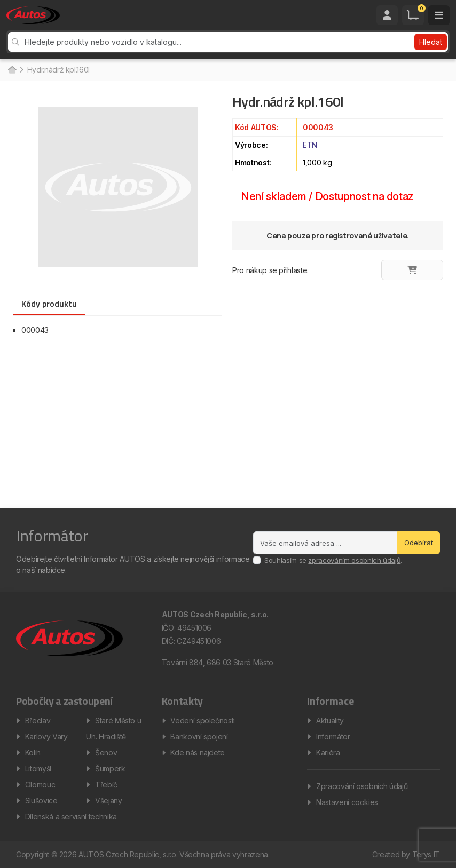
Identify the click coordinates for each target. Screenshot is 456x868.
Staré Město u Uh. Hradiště (113, 728)
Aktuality (330, 720)
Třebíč (106, 785)
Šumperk (110, 769)
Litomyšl (38, 769)
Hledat (431, 42)
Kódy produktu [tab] (49, 304)
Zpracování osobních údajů (362, 786)
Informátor (333, 736)
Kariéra (328, 752)
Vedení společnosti (203, 720)
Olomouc (40, 785)
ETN (310, 145)
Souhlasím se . (333, 560)
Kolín (33, 752)
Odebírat (419, 543)
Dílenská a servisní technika (71, 817)
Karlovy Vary (46, 736)
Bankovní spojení (199, 736)
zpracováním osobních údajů (354, 560)
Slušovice (41, 801)
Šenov (106, 752)
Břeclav (38, 720)
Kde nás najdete (198, 752)
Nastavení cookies (347, 802)
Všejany (109, 801)
